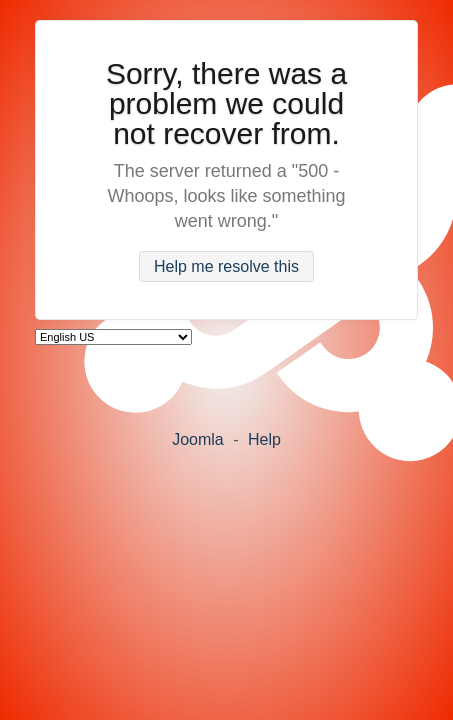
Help (264, 439)
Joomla (198, 439)
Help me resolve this (226, 266)
